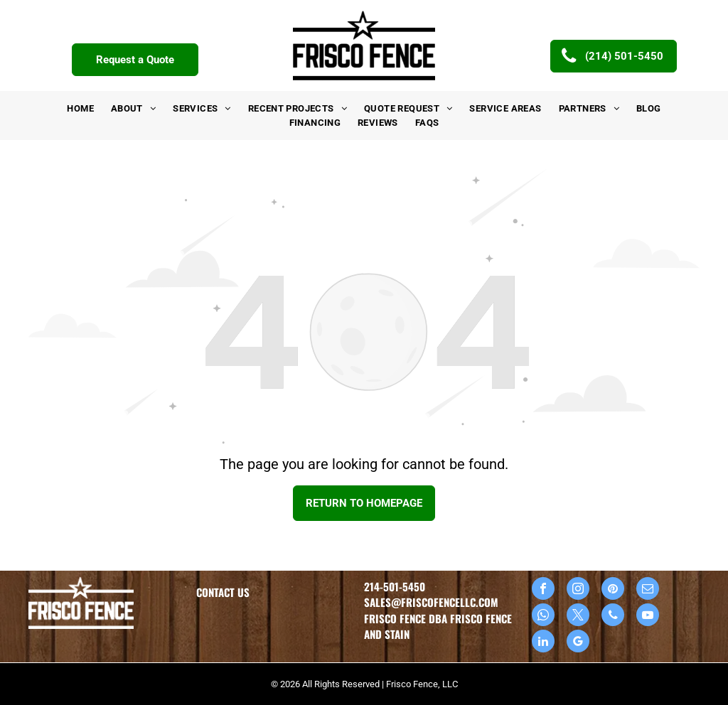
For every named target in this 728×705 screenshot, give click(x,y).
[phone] (613, 617)
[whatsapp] (543, 617)
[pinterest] (613, 590)
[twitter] (578, 617)
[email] (648, 590)
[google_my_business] (578, 643)
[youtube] (648, 617)
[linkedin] (543, 643)
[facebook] (543, 590)
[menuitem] (80, 109)
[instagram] (578, 590)
